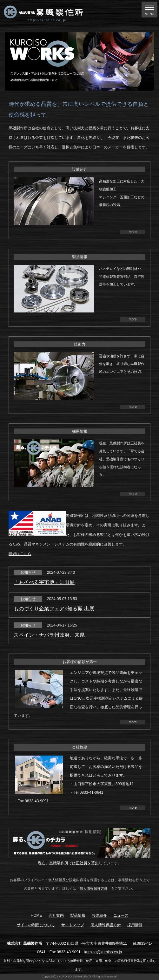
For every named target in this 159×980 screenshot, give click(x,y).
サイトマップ (73, 925)
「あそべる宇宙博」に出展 (44, 582)
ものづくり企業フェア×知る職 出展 (54, 609)
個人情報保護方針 (94, 888)
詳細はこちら (20, 554)
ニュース (121, 915)
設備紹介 (99, 915)
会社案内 (56, 915)
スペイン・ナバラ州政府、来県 (49, 635)
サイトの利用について (36, 925)
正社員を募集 (87, 863)
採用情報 (135, 925)
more (132, 232)
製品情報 (78, 915)
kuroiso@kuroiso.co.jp (103, 952)
